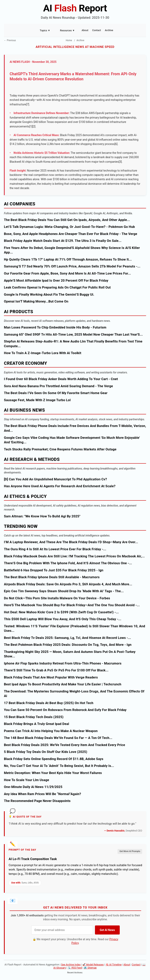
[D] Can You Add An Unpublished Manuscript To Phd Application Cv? (55, 479)
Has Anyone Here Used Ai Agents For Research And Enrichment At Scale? (60, 486)
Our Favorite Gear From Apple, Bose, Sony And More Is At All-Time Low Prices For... (67, 273)
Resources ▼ (67, 30)
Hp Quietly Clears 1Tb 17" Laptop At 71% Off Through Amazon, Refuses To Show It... (68, 259)
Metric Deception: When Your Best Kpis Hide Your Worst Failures (53, 773)
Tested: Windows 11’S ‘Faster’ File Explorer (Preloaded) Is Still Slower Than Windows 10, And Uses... (75, 628)
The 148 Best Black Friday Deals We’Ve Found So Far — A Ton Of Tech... (58, 738)
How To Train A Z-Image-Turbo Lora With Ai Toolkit (43, 353)
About (85, 30)
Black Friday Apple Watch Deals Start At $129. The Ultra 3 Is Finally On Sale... (63, 241)
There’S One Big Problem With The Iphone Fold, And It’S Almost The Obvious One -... (68, 563)
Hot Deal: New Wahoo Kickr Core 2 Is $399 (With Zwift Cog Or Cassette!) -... (61, 612)
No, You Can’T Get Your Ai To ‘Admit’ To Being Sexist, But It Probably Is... (59, 766)
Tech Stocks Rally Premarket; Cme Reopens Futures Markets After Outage (60, 449)
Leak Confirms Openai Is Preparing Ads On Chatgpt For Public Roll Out (57, 287)
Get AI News (107, 930)
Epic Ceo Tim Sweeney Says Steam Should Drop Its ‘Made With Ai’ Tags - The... (64, 591)
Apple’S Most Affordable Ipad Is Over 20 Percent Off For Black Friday (56, 280)
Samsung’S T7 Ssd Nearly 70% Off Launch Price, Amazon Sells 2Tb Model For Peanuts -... (72, 266)
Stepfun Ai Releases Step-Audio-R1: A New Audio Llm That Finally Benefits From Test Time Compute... (73, 344)
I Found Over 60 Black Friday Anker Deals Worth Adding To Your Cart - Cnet (61, 379)
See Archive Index (71, 965)
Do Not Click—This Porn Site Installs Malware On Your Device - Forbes (57, 598)
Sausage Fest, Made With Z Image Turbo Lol (37, 400)
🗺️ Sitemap (90, 968)
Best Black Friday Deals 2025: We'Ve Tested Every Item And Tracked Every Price (64, 745)
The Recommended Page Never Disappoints (37, 801)
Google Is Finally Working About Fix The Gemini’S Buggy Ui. (49, 294)
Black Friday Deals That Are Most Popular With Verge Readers (51, 677)
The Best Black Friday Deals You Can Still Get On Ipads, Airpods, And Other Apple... (67, 220)
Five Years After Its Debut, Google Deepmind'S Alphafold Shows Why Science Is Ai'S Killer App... (72, 250)
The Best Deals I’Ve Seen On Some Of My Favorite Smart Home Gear (56, 393)
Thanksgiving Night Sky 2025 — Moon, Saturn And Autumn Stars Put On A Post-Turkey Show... (70, 654)
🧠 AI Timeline (114, 965)
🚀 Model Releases (93, 965)
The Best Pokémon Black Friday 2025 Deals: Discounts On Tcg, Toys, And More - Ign (68, 645)
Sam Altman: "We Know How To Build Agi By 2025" (42, 516)
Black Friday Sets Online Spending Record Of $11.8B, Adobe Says (54, 759)
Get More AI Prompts (130, 851)
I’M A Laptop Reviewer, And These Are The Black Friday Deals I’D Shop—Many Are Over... (71, 542)
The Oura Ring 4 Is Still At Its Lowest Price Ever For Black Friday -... (55, 549)
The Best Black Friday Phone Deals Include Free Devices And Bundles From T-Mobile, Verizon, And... (75, 428)
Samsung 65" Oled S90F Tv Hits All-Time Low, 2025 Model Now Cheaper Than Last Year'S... (73, 334)
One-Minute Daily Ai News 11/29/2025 (33, 787)
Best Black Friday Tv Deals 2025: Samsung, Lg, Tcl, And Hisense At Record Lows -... (67, 638)
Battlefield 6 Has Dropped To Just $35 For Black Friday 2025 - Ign (54, 570)
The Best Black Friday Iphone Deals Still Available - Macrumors (52, 577)
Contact (97, 30)
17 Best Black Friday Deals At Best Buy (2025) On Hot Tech (49, 703)
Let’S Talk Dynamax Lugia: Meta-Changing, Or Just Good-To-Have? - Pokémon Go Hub (69, 227)
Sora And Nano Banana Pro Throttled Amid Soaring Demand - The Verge (58, 386)
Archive (109, 30)
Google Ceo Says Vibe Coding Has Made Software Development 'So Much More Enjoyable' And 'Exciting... (72, 440)
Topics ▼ (45, 30)
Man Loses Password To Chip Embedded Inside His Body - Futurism (55, 327)
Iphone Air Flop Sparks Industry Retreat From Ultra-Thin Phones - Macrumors (63, 663)
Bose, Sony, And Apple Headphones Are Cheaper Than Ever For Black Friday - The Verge (71, 234)
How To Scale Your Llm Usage (27, 780)
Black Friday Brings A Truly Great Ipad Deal (36, 724)
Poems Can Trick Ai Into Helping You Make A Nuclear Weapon (51, 731)
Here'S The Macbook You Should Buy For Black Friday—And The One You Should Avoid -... (72, 605)
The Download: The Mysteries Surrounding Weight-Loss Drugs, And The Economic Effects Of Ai (74, 694)
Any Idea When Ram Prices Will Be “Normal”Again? (42, 794)
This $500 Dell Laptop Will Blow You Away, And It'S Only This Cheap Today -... (63, 619)
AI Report (75, 8)
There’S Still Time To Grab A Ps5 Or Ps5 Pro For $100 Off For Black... (56, 670)
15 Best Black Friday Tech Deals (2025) (34, 717)
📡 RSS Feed (75, 968)
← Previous (10, 40)
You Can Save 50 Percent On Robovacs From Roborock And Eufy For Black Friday (65, 710)
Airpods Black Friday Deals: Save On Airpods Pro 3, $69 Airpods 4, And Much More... (68, 584)
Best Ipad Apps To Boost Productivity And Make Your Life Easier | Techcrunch (63, 684)
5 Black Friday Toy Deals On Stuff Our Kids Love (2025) (46, 752)
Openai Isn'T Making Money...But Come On (36, 301)
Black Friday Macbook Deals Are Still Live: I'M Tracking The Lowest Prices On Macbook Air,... (74, 556)
